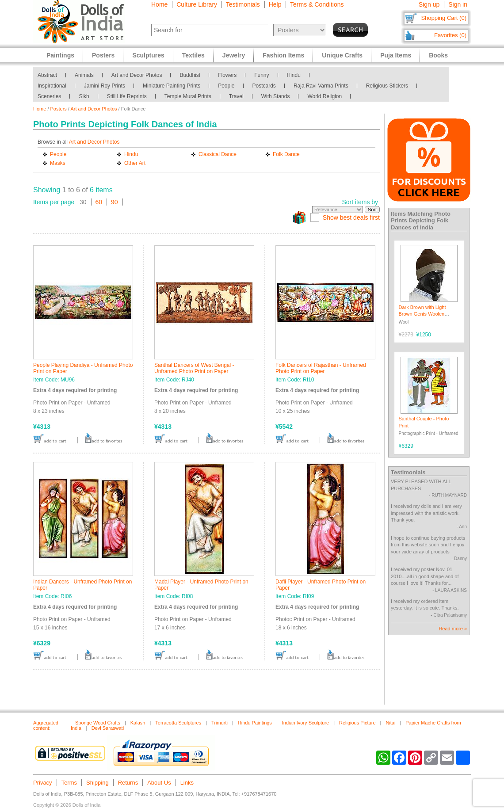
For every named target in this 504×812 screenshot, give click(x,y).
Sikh (84, 96)
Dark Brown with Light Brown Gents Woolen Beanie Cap (422, 314)
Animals (84, 75)
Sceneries (49, 96)
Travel (236, 96)
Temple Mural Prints (188, 96)
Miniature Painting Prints (172, 86)
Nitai (390, 723)
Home (159, 4)
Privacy (43, 783)
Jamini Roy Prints (105, 86)
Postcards (264, 86)
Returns (128, 783)
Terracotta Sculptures (178, 723)
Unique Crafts (342, 55)
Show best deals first (351, 217)
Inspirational (52, 86)
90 (115, 202)
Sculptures (148, 55)
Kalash (138, 723)
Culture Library (197, 4)
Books (438, 55)
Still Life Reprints (127, 96)
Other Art (135, 163)
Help (275, 4)
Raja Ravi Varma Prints (321, 86)
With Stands (276, 96)
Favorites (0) (450, 35)
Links (187, 783)
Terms (69, 783)
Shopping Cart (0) (444, 18)
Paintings (60, 55)
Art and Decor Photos (137, 75)
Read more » (453, 629)
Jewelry (234, 55)
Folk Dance (286, 154)
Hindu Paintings (255, 723)
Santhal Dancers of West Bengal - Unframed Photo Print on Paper (194, 368)
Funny (262, 75)
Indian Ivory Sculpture (305, 723)
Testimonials (243, 4)
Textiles (193, 55)
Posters (59, 109)
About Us (159, 783)
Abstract (47, 75)
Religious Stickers (387, 86)
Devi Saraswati (108, 728)
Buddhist (190, 75)
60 (99, 202)
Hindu (294, 75)
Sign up (429, 4)
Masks (58, 163)
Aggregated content (46, 725)
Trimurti (220, 723)
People (226, 86)
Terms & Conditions (317, 4)
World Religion (325, 96)
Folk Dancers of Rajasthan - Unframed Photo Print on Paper (321, 368)
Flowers (227, 75)
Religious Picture (357, 723)
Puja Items (396, 55)
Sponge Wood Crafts (98, 723)
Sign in (458, 4)
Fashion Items (283, 55)
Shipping (97, 783)
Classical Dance (218, 154)
